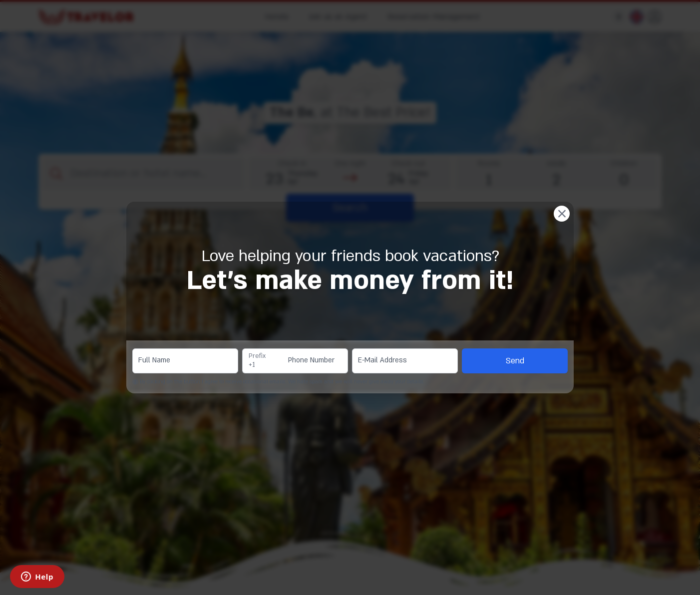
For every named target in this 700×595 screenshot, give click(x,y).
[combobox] (262, 361)
